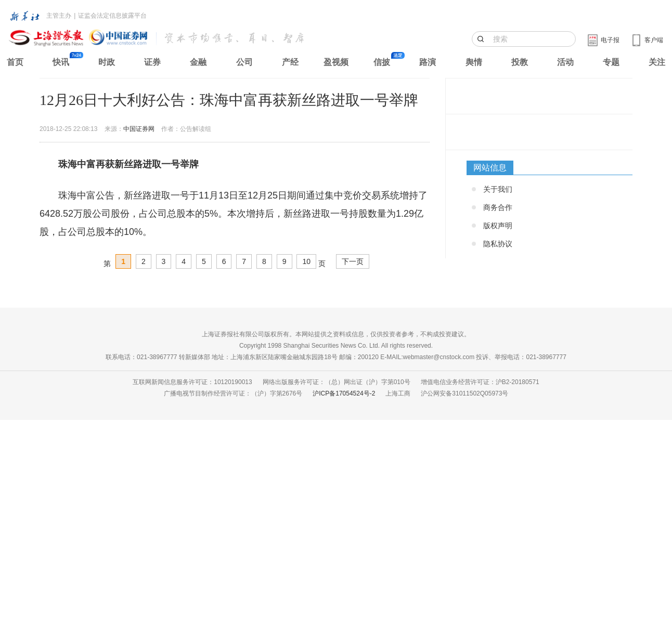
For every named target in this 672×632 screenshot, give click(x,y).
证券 (152, 62)
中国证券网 (139, 129)
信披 (382, 62)
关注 (657, 62)
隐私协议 (498, 244)
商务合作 (498, 207)
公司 (244, 62)
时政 (107, 62)
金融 (198, 62)
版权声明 (498, 226)
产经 (290, 62)
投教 (520, 62)
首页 (15, 62)
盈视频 (336, 62)
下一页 (353, 261)
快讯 (61, 62)
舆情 (474, 62)
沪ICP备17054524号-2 (344, 393)
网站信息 (490, 168)
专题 (611, 62)
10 (306, 261)
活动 (565, 62)
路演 (428, 62)
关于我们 (498, 189)
